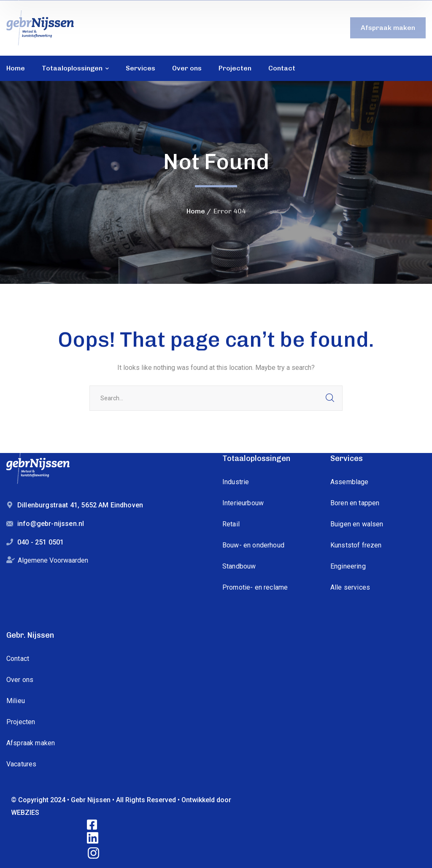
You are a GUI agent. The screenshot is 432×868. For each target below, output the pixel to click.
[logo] (40, 27)
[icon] (93, 825)
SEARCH (330, 398)
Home (196, 211)
